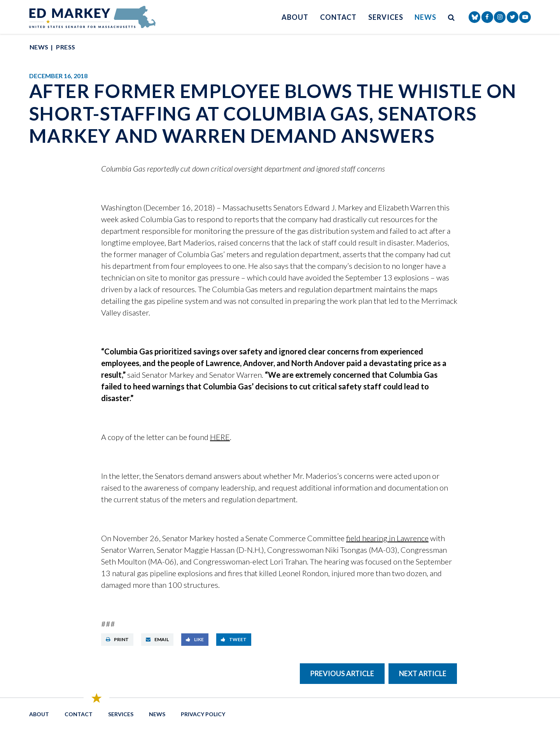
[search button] (451, 17)
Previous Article (342, 673)
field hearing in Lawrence (387, 538)
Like (195, 639)
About (295, 17)
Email (157, 639)
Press (66, 47)
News (425, 17)
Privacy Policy (203, 714)
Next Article (423, 673)
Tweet (234, 639)
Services (386, 17)
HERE (220, 437)
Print (117, 639)
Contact (338, 17)
